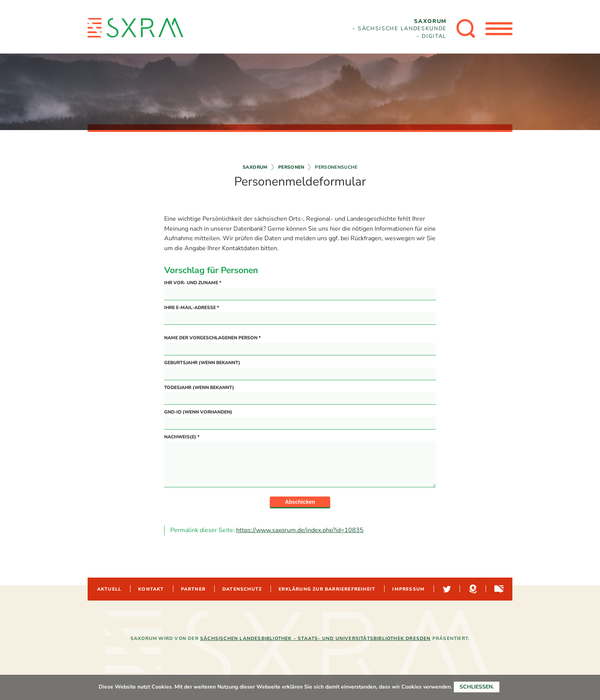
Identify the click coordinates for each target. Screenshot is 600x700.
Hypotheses (472, 589)
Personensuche (336, 167)
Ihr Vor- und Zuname (193, 283)
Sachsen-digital (498, 589)
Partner (193, 589)
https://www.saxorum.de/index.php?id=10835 (300, 530)
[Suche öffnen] (466, 29)
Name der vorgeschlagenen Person (212, 338)
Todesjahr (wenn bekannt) (199, 387)
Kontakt (151, 589)
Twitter (446, 589)
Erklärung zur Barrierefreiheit (327, 589)
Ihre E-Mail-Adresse (192, 308)
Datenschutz (242, 589)
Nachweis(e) (182, 437)
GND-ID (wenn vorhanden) (198, 412)
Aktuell (109, 589)
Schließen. (477, 687)
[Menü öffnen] (499, 29)
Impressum (408, 589)
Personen (291, 167)
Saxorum (255, 167)
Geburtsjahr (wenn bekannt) (202, 363)
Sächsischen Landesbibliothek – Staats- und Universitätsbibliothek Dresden (315, 638)
